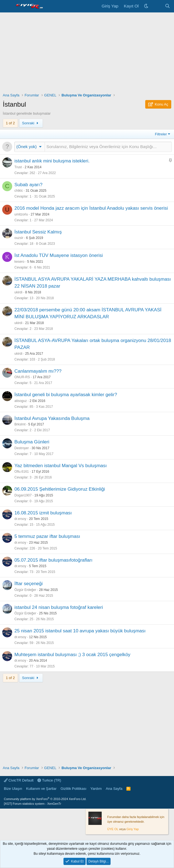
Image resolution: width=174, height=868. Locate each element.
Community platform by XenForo (45, 799)
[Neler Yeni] (156, 6)
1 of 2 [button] (10, 123)
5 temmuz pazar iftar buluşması (47, 536)
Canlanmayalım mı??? (38, 371)
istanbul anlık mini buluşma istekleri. (52, 161)
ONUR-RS (22, 377)
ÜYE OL (113, 829)
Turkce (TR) (49, 780)
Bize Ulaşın (13, 789)
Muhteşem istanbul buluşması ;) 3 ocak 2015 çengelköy (72, 655)
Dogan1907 (23, 495)
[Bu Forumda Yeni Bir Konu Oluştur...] (108, 147)
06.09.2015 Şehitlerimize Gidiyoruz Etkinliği (60, 489)
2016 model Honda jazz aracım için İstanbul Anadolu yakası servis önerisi (91, 208)
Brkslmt (20, 424)
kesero (19, 262)
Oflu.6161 (22, 472)
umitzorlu (21, 214)
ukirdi (18, 292)
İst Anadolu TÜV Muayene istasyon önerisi (59, 255)
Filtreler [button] (161, 134)
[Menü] (8, 6)
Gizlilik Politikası (74, 789)
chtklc (19, 191)
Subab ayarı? (28, 185)
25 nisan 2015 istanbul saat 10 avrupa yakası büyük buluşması (80, 631)
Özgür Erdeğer (25, 590)
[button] (30, 147)
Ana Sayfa (114, 789)
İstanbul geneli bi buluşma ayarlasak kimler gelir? (66, 395)
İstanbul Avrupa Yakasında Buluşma (52, 418)
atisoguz (21, 401)
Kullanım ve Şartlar (41, 789)
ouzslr (19, 238)
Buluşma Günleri (32, 442)
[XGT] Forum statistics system (33, 804)
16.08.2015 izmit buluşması (43, 513)
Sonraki (31, 123)
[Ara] (167, 6)
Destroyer (22, 448)
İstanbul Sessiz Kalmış (38, 232)
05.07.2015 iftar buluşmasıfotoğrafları (53, 560)
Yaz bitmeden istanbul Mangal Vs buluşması (61, 466)
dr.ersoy (20, 519)
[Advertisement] (87, 54)
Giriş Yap (132, 829)
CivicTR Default (19, 780)
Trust (18, 167)
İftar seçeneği (29, 584)
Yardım (96, 789)
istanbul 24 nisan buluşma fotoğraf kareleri (59, 607)
